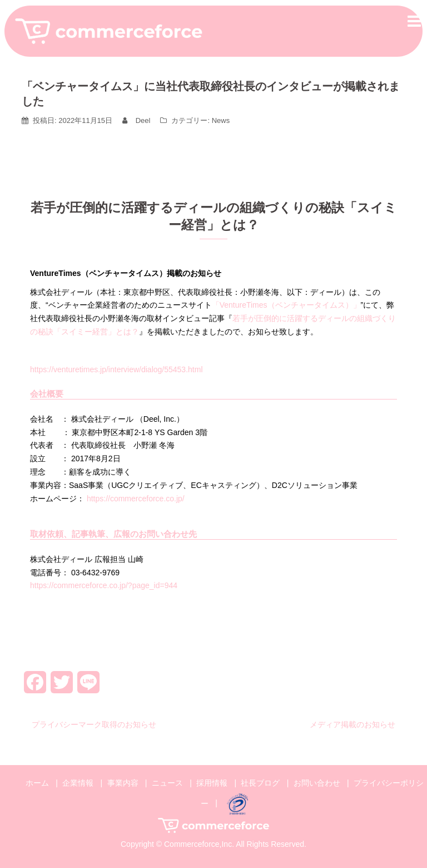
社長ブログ (260, 783)
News (221, 120)
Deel (143, 120)
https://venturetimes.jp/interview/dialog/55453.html (116, 369)
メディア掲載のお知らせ (352, 724)
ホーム (37, 783)
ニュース (167, 783)
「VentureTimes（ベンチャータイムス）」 (286, 305)
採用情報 (212, 783)
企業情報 (78, 783)
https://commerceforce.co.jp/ (136, 499)
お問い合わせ (317, 783)
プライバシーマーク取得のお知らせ (94, 724)
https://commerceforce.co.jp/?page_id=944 (104, 585)
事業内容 (123, 783)
